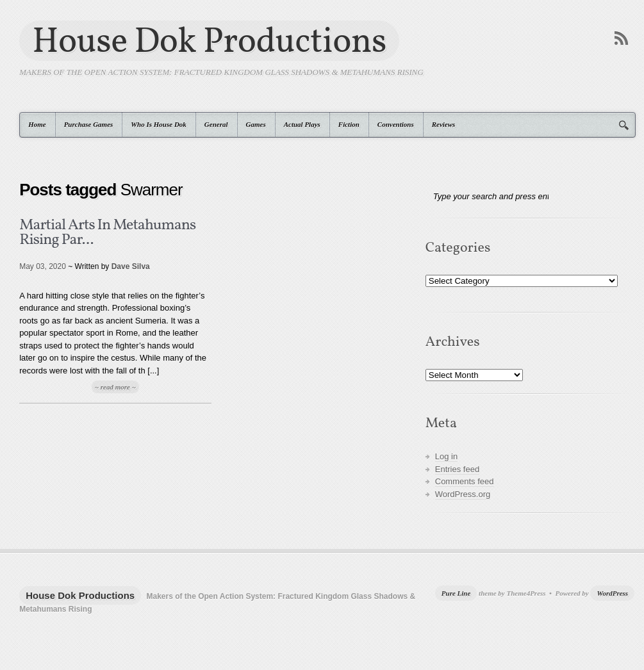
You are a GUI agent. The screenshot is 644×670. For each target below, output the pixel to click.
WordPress (612, 593)
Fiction (349, 124)
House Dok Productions (209, 41)
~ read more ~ (115, 387)
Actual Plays (302, 124)
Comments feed (465, 481)
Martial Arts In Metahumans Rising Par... (107, 233)
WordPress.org (463, 494)
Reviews (444, 124)
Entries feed (457, 469)
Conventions (396, 124)
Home (37, 124)
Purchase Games (89, 124)
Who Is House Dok (159, 124)
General (216, 124)
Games (256, 124)
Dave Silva (131, 266)
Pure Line (456, 593)
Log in (446, 456)
